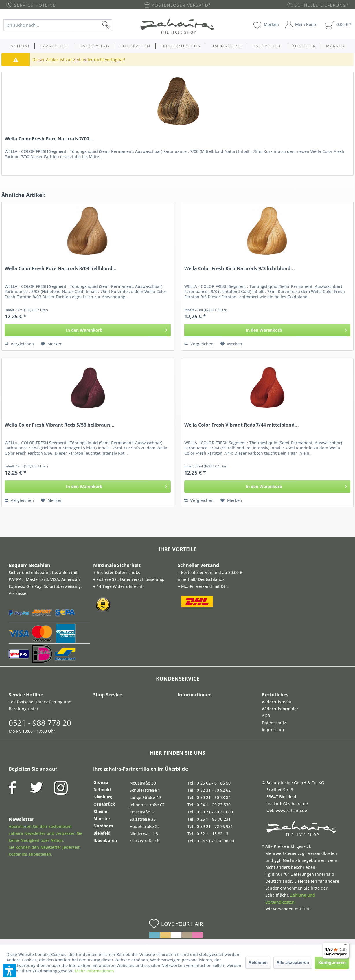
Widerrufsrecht (277, 702)
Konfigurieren (332, 962)
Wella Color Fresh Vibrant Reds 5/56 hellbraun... (60, 425)
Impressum (273, 730)
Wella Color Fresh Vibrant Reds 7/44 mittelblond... (242, 425)
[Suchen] (115, 25)
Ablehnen (258, 962)
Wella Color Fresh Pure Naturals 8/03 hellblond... (61, 269)
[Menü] (346, 946)
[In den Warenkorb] (88, 330)
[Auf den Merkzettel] (52, 344)
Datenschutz (274, 723)
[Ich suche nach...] (58, 25)
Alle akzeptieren (293, 962)
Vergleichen (19, 344)
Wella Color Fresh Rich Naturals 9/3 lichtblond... (240, 269)
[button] (10, 970)
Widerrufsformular (280, 709)
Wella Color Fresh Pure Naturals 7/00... (49, 139)
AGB (266, 716)
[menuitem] (62, 25)
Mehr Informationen (94, 971)
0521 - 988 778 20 (40, 723)
